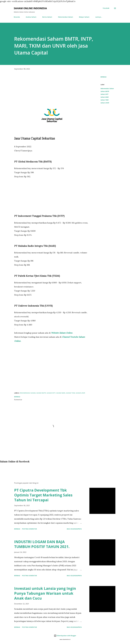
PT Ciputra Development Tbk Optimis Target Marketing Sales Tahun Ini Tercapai (43, 495)
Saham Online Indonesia (30, 8)
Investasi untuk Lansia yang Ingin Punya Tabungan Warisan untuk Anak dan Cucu (45, 593)
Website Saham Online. (62, 333)
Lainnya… (99, 17)
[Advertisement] (52, 90)
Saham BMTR (105, 91)
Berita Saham (47, 17)
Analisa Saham (31, 17)
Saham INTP (104, 94)
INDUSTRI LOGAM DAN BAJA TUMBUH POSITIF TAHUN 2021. (42, 544)
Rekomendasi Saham (66, 17)
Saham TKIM (105, 100)
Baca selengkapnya (74, 529)
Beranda (17, 17)
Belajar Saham (84, 17)
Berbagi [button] (103, 77)
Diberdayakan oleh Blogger (65, 636)
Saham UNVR (105, 103)
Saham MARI (105, 97)
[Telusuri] (106, 8)
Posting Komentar (29, 529)
